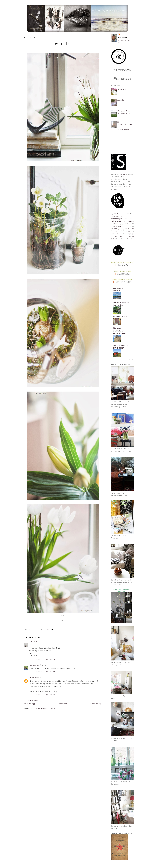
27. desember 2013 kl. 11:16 (42, 695)
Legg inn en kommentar (33, 700)
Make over (130, 229)
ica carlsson (118, 288)
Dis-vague (117, 328)
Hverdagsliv (117, 216)
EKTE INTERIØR (119, 348)
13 (127, 184)
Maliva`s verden (119, 334)
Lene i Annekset (35, 665)
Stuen (117, 231)
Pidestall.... (122, 100)
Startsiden (63, 704)
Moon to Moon (118, 305)
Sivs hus (116, 291)
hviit (119, 239)
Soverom (128, 231)
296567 (123, 174)
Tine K (115, 234)
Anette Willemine (35, 642)
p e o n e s (121, 89)
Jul (48, 629)
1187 (123, 182)
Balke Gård (127, 239)
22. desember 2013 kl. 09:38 (42, 659)
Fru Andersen (34, 678)
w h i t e (63, 43)
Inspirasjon (117, 219)
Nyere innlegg (29, 704)
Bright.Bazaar (119, 331)
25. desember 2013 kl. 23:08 (42, 672)
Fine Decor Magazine (121, 302)
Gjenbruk (116, 213)
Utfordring (115, 229)
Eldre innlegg (96, 704)
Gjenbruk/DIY (116, 226)
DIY (127, 224)
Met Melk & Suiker (120, 317)
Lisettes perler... (121, 345)
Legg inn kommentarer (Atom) (45, 708)
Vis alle (131, 360)
